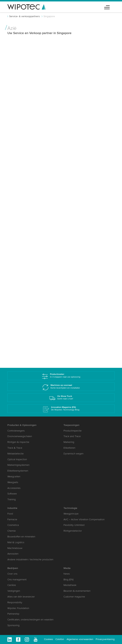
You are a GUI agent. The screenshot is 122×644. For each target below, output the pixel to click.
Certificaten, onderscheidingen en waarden (30, 620)
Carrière (12, 585)
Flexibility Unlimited (74, 525)
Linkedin (10, 639)
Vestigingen (14, 591)
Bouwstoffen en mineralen (21, 537)
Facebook (18, 639)
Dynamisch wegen (73, 454)
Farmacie (12, 519)
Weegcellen (14, 477)
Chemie (12, 531)
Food (10, 514)
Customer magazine (74, 597)
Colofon (60, 639)
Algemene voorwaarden (80, 639)
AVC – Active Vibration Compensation (84, 519)
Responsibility (15, 602)
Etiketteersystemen (18, 471)
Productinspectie (73, 431)
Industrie (12, 508)
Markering (69, 442)
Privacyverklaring (105, 639)
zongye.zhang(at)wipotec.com (31, 145)
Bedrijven (13, 568)
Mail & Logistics (16, 542)
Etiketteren (69, 448)
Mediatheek (70, 585)
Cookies (49, 639)
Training (12, 499)
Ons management (17, 580)
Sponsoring (13, 625)
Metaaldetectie (16, 454)
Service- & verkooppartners (25, 16)
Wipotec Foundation (18, 608)
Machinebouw (15, 548)
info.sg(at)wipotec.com (82, 184)
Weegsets (13, 482)
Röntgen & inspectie (18, 442)
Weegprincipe (71, 514)
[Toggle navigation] (107, 7)
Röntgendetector (73, 531)
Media (67, 568)
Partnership (13, 614)
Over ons (12, 574)
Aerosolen (13, 554)
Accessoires (14, 488)
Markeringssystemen (18, 465)
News (67, 574)
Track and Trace (72, 436)
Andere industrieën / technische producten (30, 559)
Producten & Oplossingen (22, 425)
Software (12, 494)
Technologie (70, 508)
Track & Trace (15, 448)
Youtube (36, 639)
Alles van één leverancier (21, 597)
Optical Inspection (17, 459)
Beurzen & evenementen (77, 591)
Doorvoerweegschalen (20, 436)
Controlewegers (16, 431)
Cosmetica (13, 525)
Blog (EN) (68, 580)
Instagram (27, 639)
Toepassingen (71, 425)
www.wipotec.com (23, 158)
